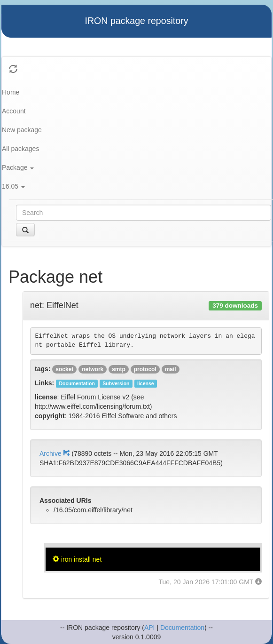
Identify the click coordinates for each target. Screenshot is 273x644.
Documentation (182, 628)
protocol (145, 369)
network (93, 369)
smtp (119, 369)
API (150, 628)
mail (171, 369)
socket (64, 369)
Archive (55, 453)
